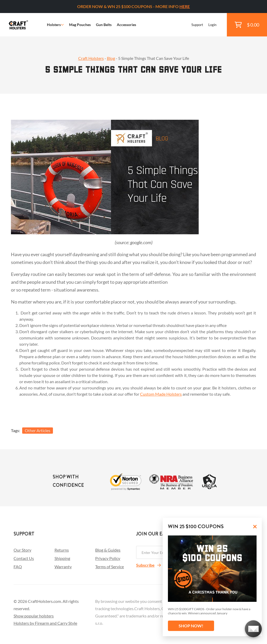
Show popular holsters (34, 616)
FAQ (18, 567)
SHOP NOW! (191, 626)
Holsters (55, 25)
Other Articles (38, 430)
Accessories (126, 25)
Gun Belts (104, 25)
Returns (62, 550)
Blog (111, 58)
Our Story (22, 550)
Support (197, 25)
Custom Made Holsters (161, 394)
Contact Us (24, 558)
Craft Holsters (91, 58)
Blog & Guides (108, 550)
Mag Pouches (80, 25)
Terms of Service (110, 567)
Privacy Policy (108, 558)
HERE (185, 6)
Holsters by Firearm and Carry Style (45, 623)
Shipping (62, 558)
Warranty (63, 567)
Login (212, 25)
